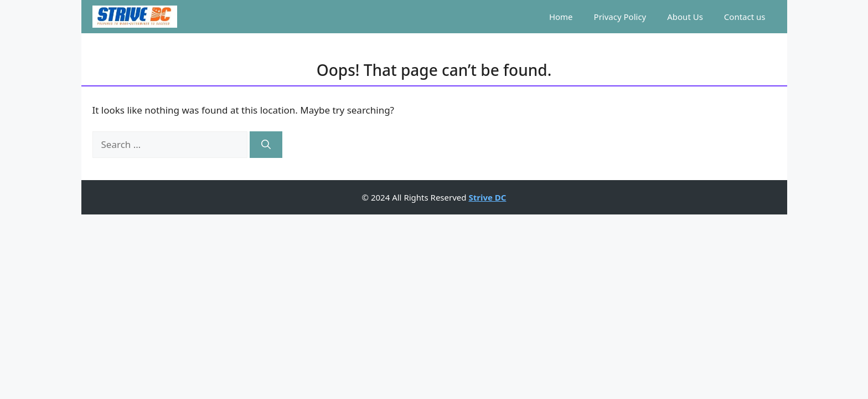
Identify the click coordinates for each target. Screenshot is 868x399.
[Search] (266, 145)
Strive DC (487, 197)
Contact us (745, 17)
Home (561, 17)
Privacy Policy (620, 17)
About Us (685, 17)
